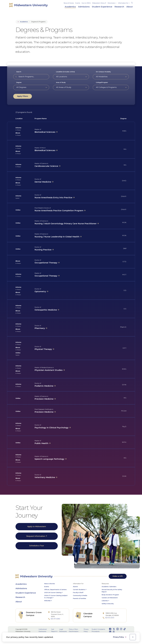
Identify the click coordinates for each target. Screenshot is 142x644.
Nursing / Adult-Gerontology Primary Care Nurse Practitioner (66, 224)
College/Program (102, 82)
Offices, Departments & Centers (55, 590)
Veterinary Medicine (45, 477)
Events (78, 3)
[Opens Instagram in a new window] (121, 629)
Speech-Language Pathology (49, 459)
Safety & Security (108, 604)
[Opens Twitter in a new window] (114, 629)
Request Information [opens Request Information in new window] (36, 536)
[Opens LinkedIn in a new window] (110, 632)
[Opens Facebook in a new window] (110, 629)
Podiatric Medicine (44, 386)
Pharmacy (40, 328)
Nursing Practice (43, 250)
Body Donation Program (110, 595)
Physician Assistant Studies (49, 370)
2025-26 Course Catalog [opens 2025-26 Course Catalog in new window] (53, 593)
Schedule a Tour (37, 546)
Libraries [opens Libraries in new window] (105, 601)
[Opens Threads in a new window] (114, 632)
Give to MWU (86, 3)
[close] (133, 637)
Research (20, 597)
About (19, 602)
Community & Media (80, 595)
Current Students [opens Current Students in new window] (79, 590)
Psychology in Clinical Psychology (52, 428)
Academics (24, 22)
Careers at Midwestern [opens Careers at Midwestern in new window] (110, 598)
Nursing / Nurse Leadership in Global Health (57, 237)
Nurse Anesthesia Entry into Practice (53, 198)
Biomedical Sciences (45, 132)
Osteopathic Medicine (46, 310)
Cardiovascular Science (46, 166)
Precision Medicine (44, 399)
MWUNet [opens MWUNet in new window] (47, 601)
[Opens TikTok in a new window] (125, 629)
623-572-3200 (110, 618)
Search (19, 72)
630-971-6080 (55, 619)
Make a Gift (118, 576)
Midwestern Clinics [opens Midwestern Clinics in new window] (98, 3)
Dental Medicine (43, 182)
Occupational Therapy (46, 263)
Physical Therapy (43, 349)
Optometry (40, 291)
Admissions (21, 588)
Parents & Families (80, 598)
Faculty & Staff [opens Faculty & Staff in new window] (78, 593)
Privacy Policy (119, 637)
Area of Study (61, 82)
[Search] (132, 2)
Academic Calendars (109, 587)
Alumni (75, 587)
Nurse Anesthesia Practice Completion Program (59, 211)
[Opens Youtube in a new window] (118, 629)
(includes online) (65, 72)
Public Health (41, 443)
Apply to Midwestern (37, 527)
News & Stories (69, 3)
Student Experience (26, 593)
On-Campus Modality (103, 72)
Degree (19, 82)
